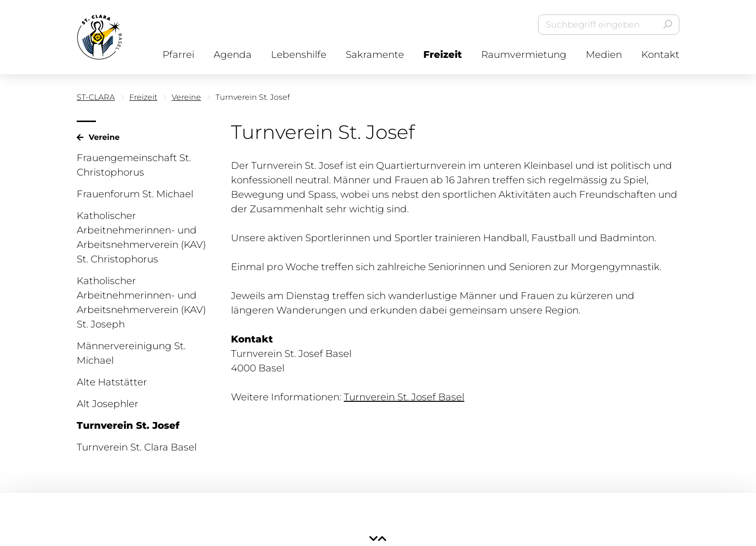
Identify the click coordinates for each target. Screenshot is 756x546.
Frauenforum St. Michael (135, 194)
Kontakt (660, 55)
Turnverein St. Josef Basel (404, 397)
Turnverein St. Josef (128, 425)
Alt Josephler (108, 404)
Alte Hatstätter (112, 382)
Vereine (186, 97)
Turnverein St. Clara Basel (137, 447)
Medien (604, 55)
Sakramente (375, 55)
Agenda (233, 55)
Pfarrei (178, 55)
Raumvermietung (524, 55)
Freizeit (443, 55)
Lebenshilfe (299, 55)
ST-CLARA (96, 97)
